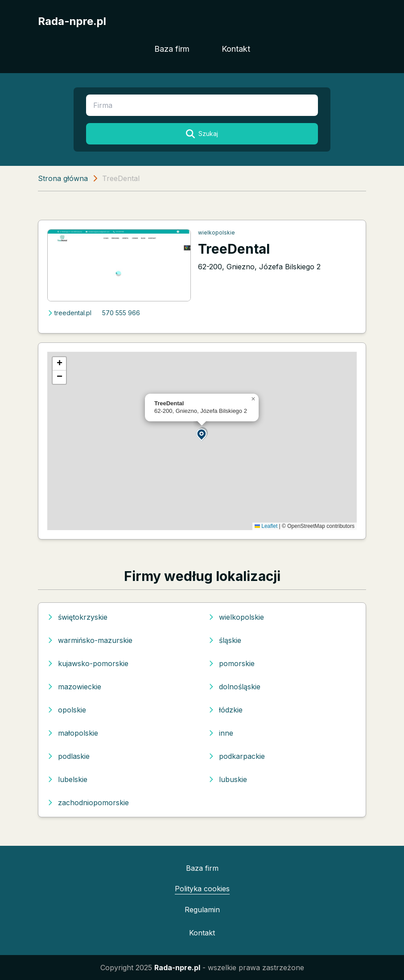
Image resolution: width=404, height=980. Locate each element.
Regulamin (202, 910)
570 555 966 (121, 313)
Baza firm (172, 49)
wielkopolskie (216, 233)
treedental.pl (69, 313)
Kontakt (236, 49)
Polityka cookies (202, 889)
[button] (202, 434)
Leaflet (266, 526)
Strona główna (63, 178)
